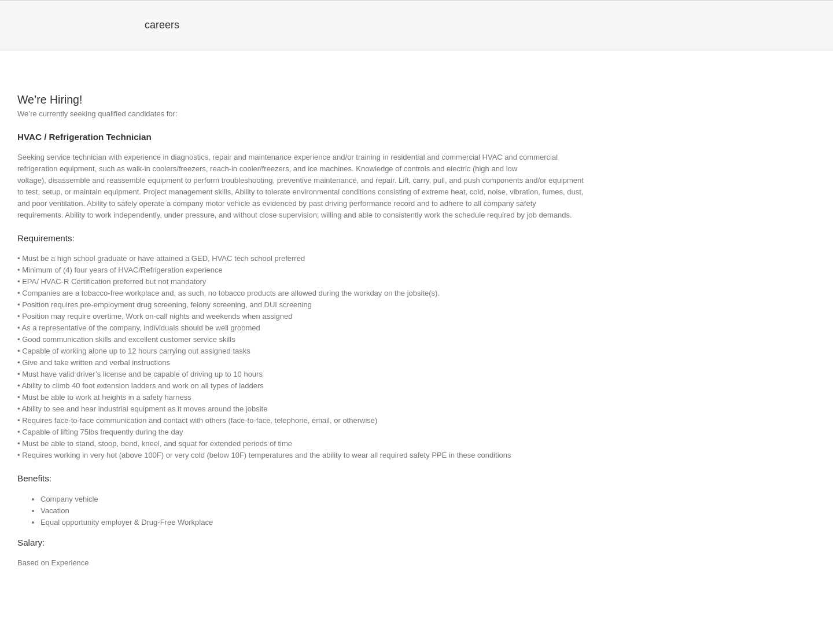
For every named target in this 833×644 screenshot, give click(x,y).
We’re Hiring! (50, 100)
